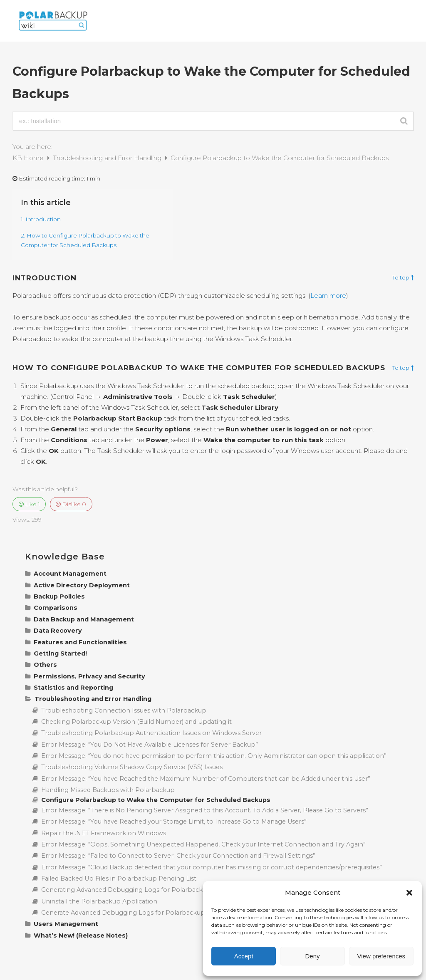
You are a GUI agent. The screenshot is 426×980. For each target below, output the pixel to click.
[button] (409, 893)
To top (403, 278)
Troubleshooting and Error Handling (108, 158)
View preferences (381, 956)
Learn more (328, 296)
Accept (244, 956)
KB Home (29, 158)
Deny (312, 956)
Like (29, 504)
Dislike (71, 504)
